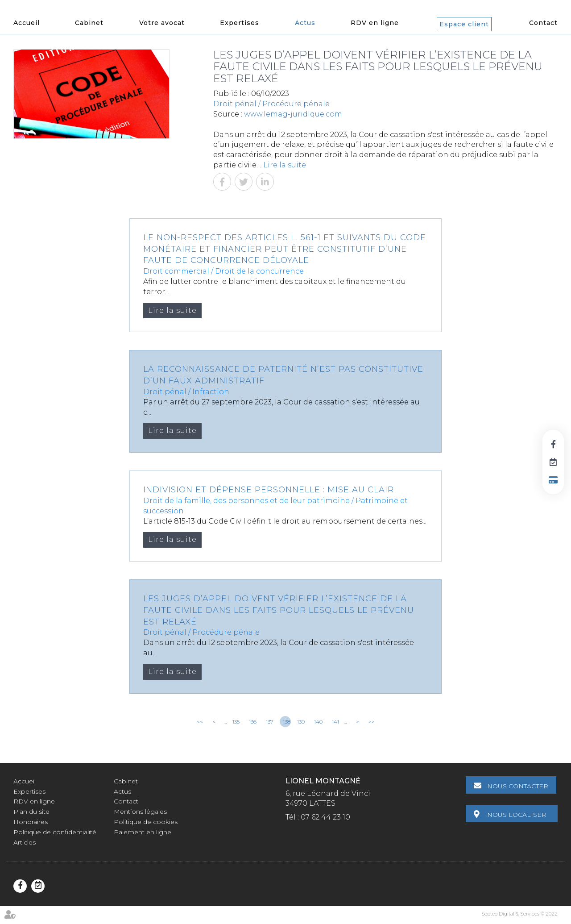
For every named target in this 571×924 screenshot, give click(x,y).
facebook (553, 444)
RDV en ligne (375, 23)
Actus (305, 23)
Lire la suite (285, 165)
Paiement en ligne (143, 832)
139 (301, 722)
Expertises (240, 23)
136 (253, 722)
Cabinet (89, 23)
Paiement (553, 480)
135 (236, 722)
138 (287, 722)
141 (335, 722)
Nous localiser (518, 814)
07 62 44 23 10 (325, 817)
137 (270, 722)
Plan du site (31, 812)
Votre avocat (162, 23)
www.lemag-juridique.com (293, 114)
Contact (543, 23)
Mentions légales (140, 812)
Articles (25, 842)
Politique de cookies (146, 822)
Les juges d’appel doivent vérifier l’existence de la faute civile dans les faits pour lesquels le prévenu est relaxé (279, 610)
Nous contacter (519, 786)
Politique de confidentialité (55, 832)
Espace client (464, 24)
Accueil (27, 23)
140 (318, 722)
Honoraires (31, 822)
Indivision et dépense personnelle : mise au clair (269, 490)
